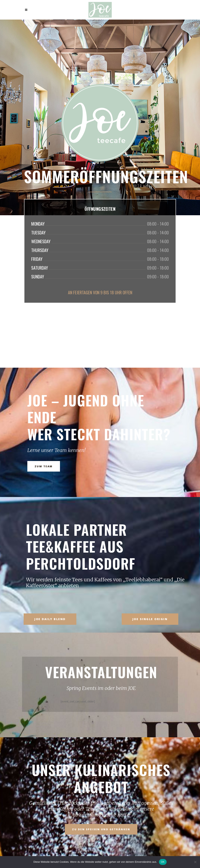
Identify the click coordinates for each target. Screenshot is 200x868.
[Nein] (195, 862)
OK (163, 862)
